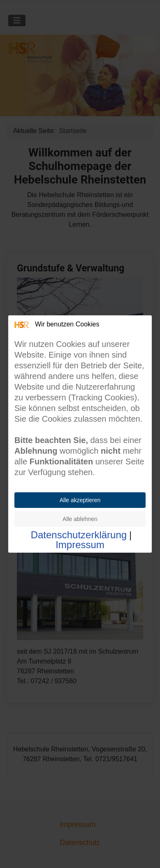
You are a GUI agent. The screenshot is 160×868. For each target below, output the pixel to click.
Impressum (80, 545)
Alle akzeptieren (80, 500)
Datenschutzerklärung (79, 535)
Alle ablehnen (80, 519)
